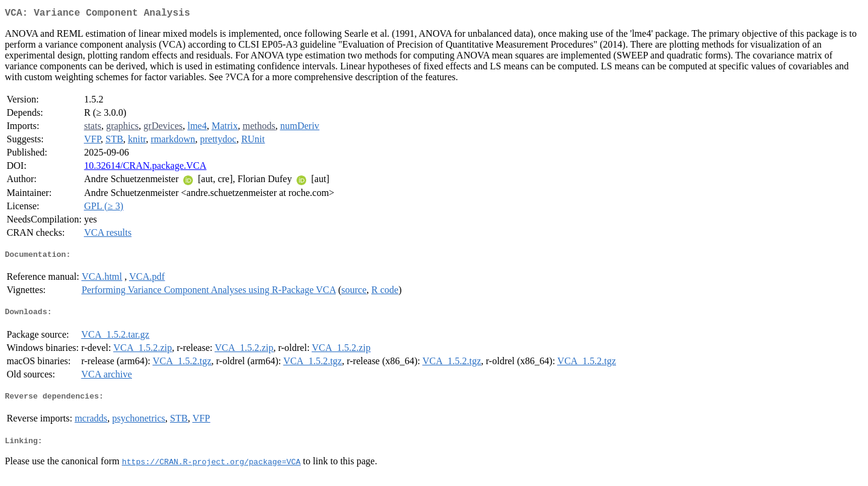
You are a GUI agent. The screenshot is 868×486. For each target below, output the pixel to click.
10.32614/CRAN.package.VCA (145, 168)
